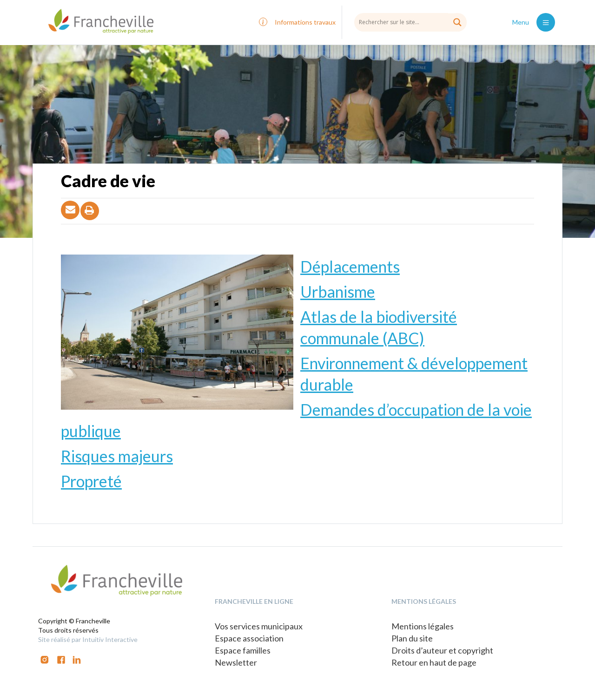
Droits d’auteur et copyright (442, 650)
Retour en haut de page (434, 662)
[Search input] (410, 22)
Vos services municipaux (259, 626)
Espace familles (243, 650)
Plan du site (412, 638)
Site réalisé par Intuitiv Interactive (88, 639)
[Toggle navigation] (546, 22)
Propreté (91, 481)
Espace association (249, 638)
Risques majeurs (117, 456)
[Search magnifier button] (457, 22)
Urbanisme (338, 291)
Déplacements (350, 266)
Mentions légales (423, 626)
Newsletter (236, 662)
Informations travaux (305, 22)
